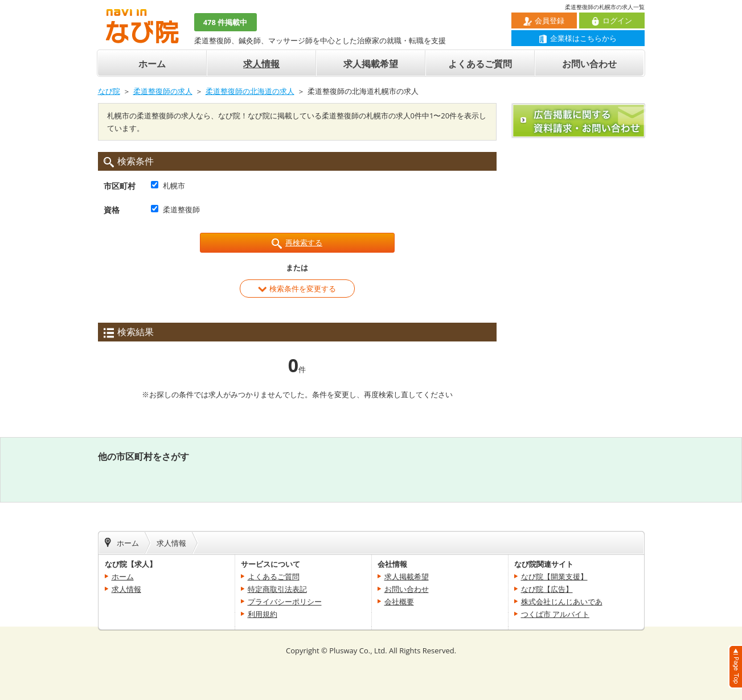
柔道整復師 (181, 209)
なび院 (109, 91)
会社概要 (399, 602)
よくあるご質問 (480, 64)
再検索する (297, 243)
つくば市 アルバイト (555, 614)
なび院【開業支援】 (554, 577)
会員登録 (544, 20)
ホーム (152, 64)
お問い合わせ (589, 64)
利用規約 (263, 614)
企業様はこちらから (578, 38)
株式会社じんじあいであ (562, 602)
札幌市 (174, 186)
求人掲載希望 (371, 64)
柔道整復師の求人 (163, 91)
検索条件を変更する (297, 289)
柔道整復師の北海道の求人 (250, 91)
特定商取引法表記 (277, 589)
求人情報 (261, 64)
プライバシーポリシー (285, 602)
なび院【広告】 (547, 589)
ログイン (612, 20)
